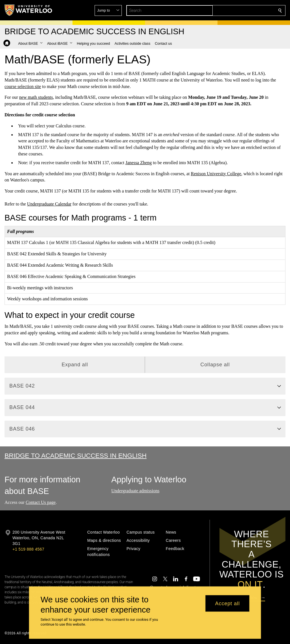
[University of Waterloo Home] (29, 10)
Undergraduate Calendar (49, 204)
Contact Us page (41, 502)
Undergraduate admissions (135, 491)
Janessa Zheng (139, 163)
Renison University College (216, 173)
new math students (36, 97)
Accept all (228, 603)
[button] (239, 10)
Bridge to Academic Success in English (75, 455)
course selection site (23, 86)
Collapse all (215, 365)
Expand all (75, 365)
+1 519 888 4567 (28, 549)
